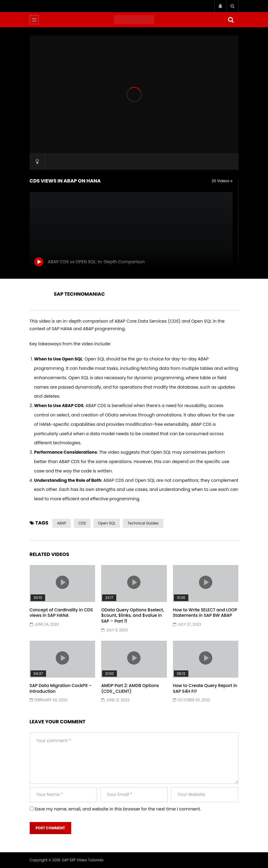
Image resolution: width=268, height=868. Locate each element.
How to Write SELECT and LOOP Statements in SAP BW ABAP (205, 613)
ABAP (61, 523)
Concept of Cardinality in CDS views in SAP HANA (61, 613)
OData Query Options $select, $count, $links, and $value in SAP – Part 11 (132, 616)
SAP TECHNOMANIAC (79, 294)
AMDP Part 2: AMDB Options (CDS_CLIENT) (130, 688)
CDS (82, 523)
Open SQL (107, 523)
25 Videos (222, 181)
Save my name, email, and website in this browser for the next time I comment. (118, 809)
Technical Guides (143, 523)
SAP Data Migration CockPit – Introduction (61, 688)
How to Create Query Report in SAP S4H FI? (205, 688)
